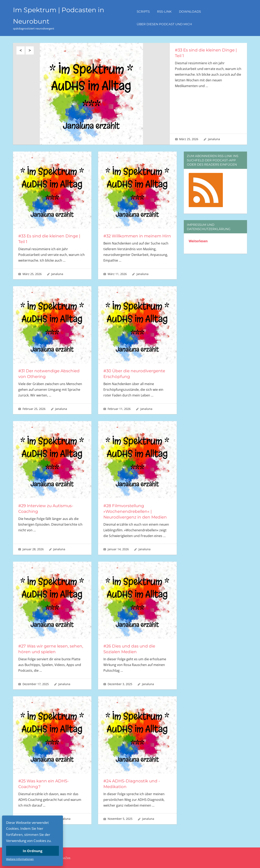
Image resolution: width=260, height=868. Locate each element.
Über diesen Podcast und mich (164, 24)
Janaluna (214, 139)
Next (30, 50)
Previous (21, 50)
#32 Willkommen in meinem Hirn (137, 236)
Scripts (143, 11)
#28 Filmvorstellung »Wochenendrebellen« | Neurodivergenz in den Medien (135, 511)
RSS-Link (164, 11)
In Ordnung (33, 851)
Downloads (190, 11)
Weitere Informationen (20, 859)
